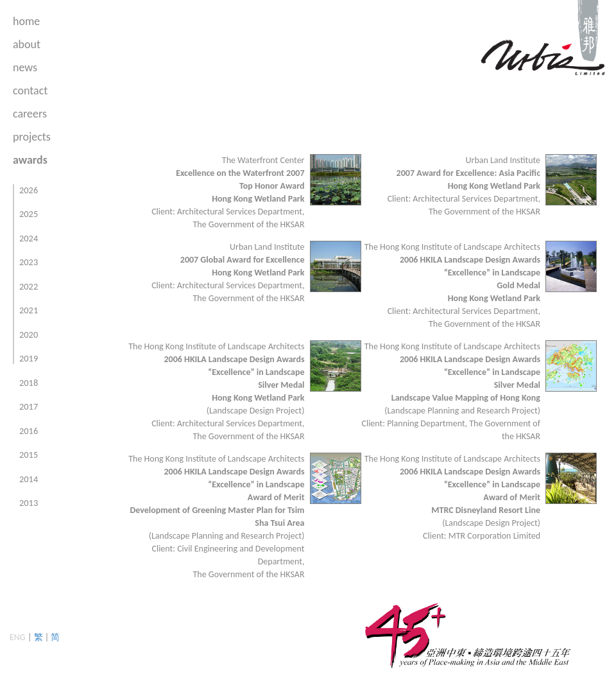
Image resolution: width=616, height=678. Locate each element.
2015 (29, 455)
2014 (29, 479)
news (25, 67)
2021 (29, 310)
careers (30, 114)
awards (30, 160)
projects (32, 137)
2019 (29, 358)
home (26, 21)
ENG (18, 637)
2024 (29, 238)
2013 (29, 503)
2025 (29, 214)
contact (30, 91)
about (27, 44)
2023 (29, 262)
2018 (29, 383)
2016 (29, 431)
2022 (29, 286)
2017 (29, 406)
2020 (29, 335)
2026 (29, 190)
